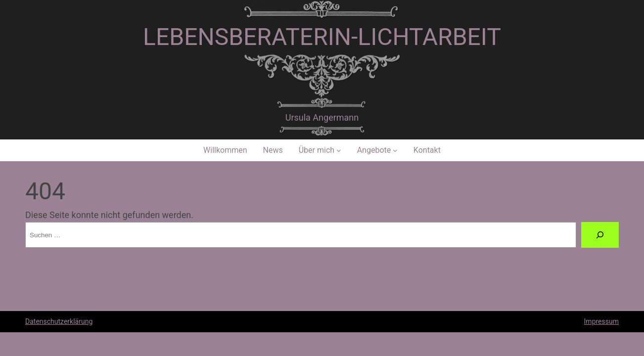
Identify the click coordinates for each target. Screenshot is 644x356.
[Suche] (600, 235)
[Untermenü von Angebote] (395, 150)
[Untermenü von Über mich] (339, 150)
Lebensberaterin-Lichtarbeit (322, 37)
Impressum (601, 321)
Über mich (317, 150)
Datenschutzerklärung (59, 321)
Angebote (374, 150)
